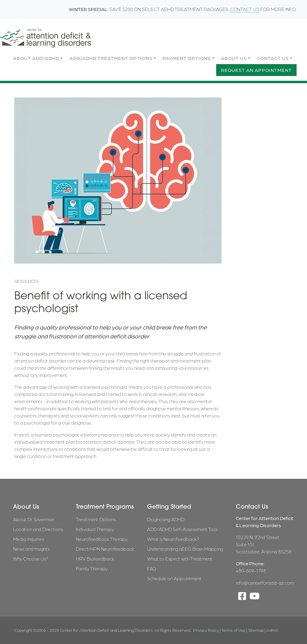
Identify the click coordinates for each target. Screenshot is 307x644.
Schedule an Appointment (174, 578)
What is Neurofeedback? (173, 539)
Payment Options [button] (187, 58)
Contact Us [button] (273, 58)
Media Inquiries (29, 539)
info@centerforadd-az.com (265, 583)
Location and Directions (38, 529)
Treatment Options (96, 519)
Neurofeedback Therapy (102, 539)
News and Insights (31, 549)
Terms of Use (233, 630)
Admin (272, 630)
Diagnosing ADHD (166, 519)
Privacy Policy (206, 630)
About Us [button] (234, 58)
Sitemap (256, 630)
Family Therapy (92, 568)
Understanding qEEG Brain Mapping (185, 549)
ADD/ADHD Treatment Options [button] (111, 58)
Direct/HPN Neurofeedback (105, 549)
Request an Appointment (256, 70)
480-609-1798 (251, 571)
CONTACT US (245, 9)
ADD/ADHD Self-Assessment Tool (182, 529)
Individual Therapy (95, 529)
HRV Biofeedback (95, 559)
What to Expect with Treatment (180, 559)
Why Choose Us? (31, 559)
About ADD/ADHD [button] (36, 58)
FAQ (152, 568)
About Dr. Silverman (34, 519)
